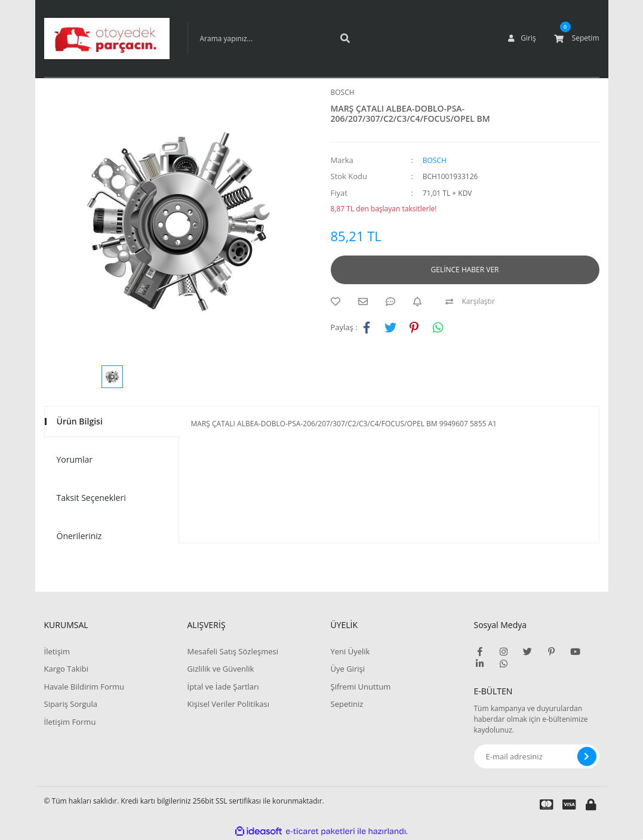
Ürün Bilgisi (80, 421)
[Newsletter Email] (537, 756)
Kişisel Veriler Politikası (228, 704)
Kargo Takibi (66, 669)
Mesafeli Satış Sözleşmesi (233, 651)
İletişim (57, 651)
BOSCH (343, 92)
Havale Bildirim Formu (84, 687)
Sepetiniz (347, 704)
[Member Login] (522, 38)
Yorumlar (75, 459)
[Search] (274, 38)
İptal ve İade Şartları (223, 687)
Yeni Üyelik (350, 651)
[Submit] (587, 756)
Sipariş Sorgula (71, 704)
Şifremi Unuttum (361, 687)
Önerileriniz (79, 536)
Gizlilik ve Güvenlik (221, 669)
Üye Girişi (348, 669)
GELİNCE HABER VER (465, 270)
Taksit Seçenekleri (91, 498)
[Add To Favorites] (339, 301)
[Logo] (107, 39)
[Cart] (577, 38)
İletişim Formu (70, 722)
